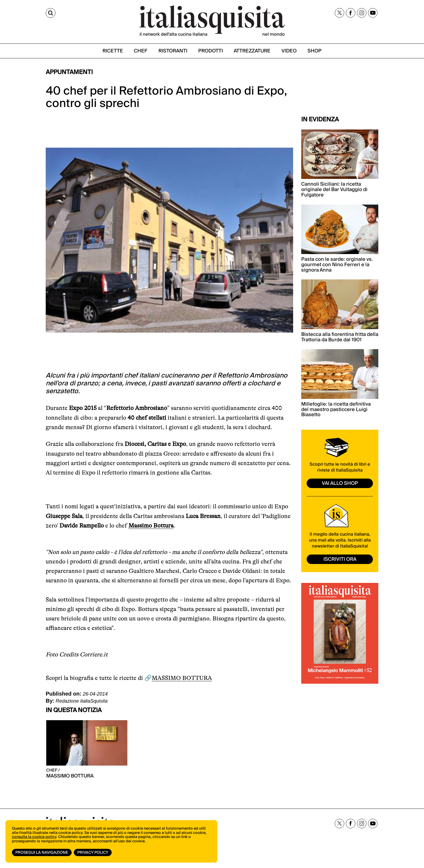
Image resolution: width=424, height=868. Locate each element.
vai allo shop (340, 483)
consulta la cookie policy (34, 837)
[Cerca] (51, 13)
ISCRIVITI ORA (340, 559)
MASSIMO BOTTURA (182, 678)
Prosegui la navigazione (42, 853)
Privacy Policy (93, 853)
